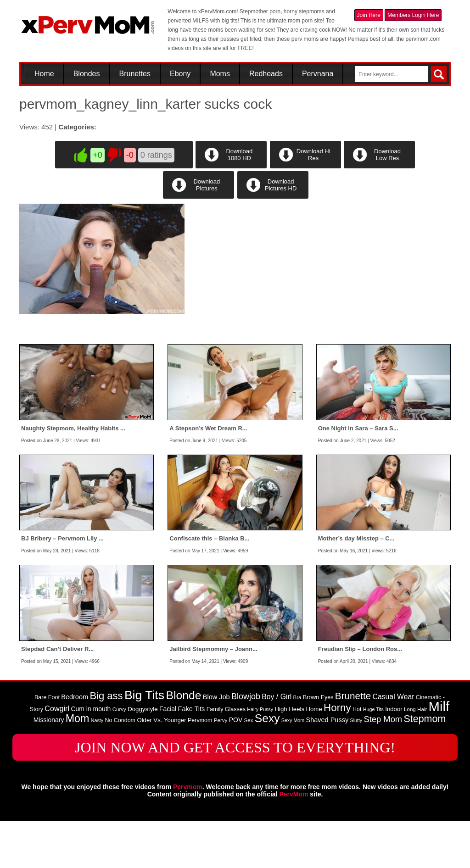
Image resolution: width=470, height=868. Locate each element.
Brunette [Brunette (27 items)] (353, 743)
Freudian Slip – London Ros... (360, 696)
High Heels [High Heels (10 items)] (289, 756)
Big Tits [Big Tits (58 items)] (144, 742)
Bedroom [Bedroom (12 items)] (75, 744)
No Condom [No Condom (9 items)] (120, 767)
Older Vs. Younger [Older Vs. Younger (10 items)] (161, 767)
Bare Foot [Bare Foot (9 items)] (47, 744)
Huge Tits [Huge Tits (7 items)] (373, 756)
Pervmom (188, 834)
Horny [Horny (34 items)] (337, 754)
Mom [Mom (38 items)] (78, 765)
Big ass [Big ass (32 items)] (106, 743)
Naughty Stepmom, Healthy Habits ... (73, 475)
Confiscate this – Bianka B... (209, 586)
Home (44, 74)
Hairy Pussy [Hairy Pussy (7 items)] (260, 756)
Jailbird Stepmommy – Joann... (213, 696)
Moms (220, 74)
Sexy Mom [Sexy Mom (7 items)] (293, 767)
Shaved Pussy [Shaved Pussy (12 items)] (327, 767)
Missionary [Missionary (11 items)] (49, 767)
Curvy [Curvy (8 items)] (119, 756)
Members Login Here (413, 15)
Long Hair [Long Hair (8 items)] (415, 756)
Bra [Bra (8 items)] (297, 744)
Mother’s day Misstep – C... (356, 586)
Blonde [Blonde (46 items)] (183, 742)
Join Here (369, 15)
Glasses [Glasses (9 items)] (235, 756)
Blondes (87, 74)
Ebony (180, 74)
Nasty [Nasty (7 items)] (97, 767)
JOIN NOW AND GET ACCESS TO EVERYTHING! (235, 794)
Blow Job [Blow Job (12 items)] (216, 744)
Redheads (266, 74)
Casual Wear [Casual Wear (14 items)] (394, 743)
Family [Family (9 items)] (215, 756)
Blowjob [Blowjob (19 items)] (246, 743)
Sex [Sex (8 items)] (249, 767)
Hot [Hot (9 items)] (357, 756)
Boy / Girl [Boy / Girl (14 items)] (277, 743)
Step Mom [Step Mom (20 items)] (383, 766)
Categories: (77, 127)
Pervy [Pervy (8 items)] (221, 767)
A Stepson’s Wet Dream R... (208, 475)
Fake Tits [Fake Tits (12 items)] (192, 756)
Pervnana (318, 74)
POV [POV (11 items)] (236, 767)
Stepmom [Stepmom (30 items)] (425, 766)
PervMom (294, 841)
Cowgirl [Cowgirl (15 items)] (57, 755)
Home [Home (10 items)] (314, 756)
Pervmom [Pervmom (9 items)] (200, 767)
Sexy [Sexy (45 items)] (267, 765)
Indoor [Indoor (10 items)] (394, 756)
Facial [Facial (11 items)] (168, 756)
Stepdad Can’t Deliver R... (57, 696)
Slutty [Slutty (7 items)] (356, 767)
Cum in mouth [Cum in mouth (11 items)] (91, 756)
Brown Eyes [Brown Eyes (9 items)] (318, 744)
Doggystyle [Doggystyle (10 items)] (143, 756)
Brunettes (135, 74)
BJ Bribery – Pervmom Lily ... (62, 586)
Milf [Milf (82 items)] (439, 753)
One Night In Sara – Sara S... (358, 475)
